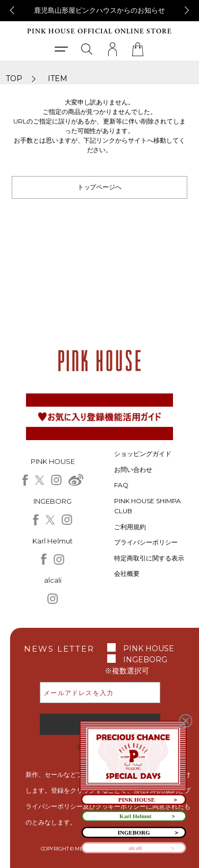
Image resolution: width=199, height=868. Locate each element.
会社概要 (127, 573)
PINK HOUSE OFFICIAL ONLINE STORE (99, 32)
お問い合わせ (133, 470)
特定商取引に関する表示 (149, 558)
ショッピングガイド (143, 454)
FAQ (121, 485)
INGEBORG (145, 660)
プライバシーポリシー (146, 542)
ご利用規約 (130, 527)
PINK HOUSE (149, 648)
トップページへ (100, 187)
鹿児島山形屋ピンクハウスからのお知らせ (99, 10)
